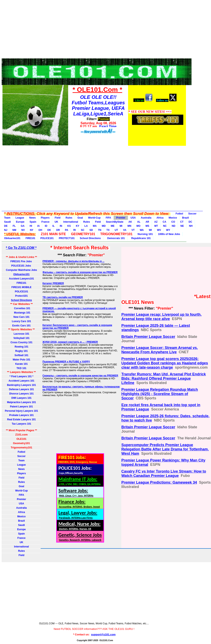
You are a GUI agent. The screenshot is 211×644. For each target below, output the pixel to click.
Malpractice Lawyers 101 (21, 402)
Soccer (192, 214)
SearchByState (115, 222)
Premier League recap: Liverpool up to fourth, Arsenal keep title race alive (161, 317)
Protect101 (21, 296)
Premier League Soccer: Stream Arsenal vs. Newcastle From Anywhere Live (160, 350)
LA (86, 226)
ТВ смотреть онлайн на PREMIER (63, 297)
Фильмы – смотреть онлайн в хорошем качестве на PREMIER (80, 272)
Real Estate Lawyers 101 (21, 419)
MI (121, 226)
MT (156, 226)
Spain (33, 222)
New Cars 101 (21, 317)
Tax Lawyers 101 (21, 424)
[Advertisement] (94, 30)
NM (14, 230)
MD (104, 226)
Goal (80, 218)
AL (139, 222)
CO (173, 222)
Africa (160, 218)
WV (159, 230)
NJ (6, 230)
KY (78, 226)
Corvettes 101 (21, 308)
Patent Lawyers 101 (21, 407)
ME (113, 226)
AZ (156, 222)
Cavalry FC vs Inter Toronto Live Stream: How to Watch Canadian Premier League (164, 474)
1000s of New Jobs (169, 234)
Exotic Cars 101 (21, 326)
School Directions (90, 238)
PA (67, 230)
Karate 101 (21, 364)
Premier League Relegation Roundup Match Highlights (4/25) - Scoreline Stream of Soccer (160, 394)
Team (7, 218)
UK (56, 222)
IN (61, 226)
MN (129, 226)
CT (182, 222)
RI (75, 230)
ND (174, 226)
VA (125, 230)
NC (165, 226)
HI (31, 226)
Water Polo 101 (22, 360)
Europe (20, 222)
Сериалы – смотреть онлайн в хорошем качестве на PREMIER (80, 376)
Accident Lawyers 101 (21, 381)
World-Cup (94, 218)
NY (32, 230)
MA (95, 226)
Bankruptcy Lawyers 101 (21, 385)
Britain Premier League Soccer (148, 337)
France (45, 222)
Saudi (7, 222)
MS (147, 226)
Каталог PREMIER (53, 283)
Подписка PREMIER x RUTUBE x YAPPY (66, 362)
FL (14, 226)
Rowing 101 (21, 347)
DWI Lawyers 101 (21, 398)
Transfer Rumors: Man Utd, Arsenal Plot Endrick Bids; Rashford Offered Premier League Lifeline (163, 378)
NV (23, 230)
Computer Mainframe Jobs (21, 270)
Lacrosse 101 (21, 334)
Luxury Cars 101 (21, 321)
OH (40, 230)
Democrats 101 (115, 238)
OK (49, 230)
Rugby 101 (21, 351)
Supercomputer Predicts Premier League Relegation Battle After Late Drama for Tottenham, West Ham (165, 449)
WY (168, 230)
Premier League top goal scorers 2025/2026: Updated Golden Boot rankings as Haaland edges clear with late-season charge (165, 363)
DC (190, 222)
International (71, 222)
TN (100, 230)
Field (58, 218)
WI (150, 230)
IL (53, 226)
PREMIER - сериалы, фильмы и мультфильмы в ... (73, 261)
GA (23, 226)
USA (133, 218)
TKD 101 (21, 368)
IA (38, 226)
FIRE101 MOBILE (21, 287)
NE (182, 226)
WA (142, 230)
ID (46, 226)
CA (165, 222)
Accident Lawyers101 (21, 279)
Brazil (185, 218)
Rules (69, 218)
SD (91, 230)
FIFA (108, 218)
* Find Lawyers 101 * (21, 376)
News (32, 218)
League (20, 218)
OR (58, 230)
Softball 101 (21, 355)
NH (191, 226)
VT (133, 230)
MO (138, 226)
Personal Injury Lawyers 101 (21, 411)
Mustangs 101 (21, 313)
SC (83, 230)
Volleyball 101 (21, 338)
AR (147, 222)
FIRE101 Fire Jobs (21, 261)
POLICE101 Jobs (21, 266)
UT (116, 230)
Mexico (173, 218)
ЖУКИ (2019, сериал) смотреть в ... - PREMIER (70, 342)
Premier (121, 218)
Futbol (179, 214)
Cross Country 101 (21, 342)
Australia (146, 218)
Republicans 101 (140, 238)
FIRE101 (30, 238)
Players (45, 218)
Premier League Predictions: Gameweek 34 (159, 482)
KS (69, 226)
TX (108, 230)
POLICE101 (47, 238)
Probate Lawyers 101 (21, 415)
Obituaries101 (12, 238)
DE (6, 226)
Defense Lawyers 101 (21, 389)
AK (130, 222)
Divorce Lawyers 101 (21, 394)
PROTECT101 (67, 238)
